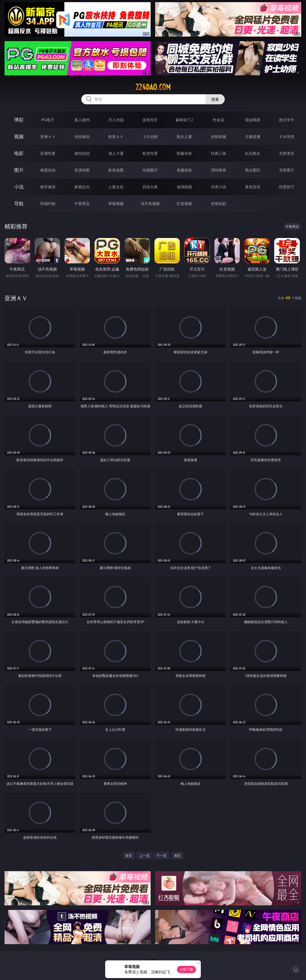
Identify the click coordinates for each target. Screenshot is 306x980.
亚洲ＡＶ (48, 137)
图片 (19, 170)
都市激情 (48, 187)
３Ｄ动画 (150, 137)
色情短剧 (219, 204)
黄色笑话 (253, 187)
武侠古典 (150, 187)
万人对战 (116, 120)
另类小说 (219, 187)
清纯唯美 (219, 170)
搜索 (215, 99)
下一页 (161, 855)
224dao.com (153, 87)
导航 (19, 203)
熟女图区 (253, 170)
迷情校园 (184, 187)
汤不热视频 (150, 204)
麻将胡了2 (184, 120)
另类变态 (287, 153)
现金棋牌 (253, 120)
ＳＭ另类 (287, 137)
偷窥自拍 (48, 170)
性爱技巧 (287, 187)
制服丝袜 (184, 153)
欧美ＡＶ (116, 137)
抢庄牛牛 (287, 120)
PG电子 (48, 120)
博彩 (19, 120)
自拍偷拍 (82, 137)
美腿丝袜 (184, 170)
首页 (129, 855)
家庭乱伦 (82, 187)
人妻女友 (116, 187)
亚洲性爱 (48, 153)
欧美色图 (116, 170)
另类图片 (287, 170)
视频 (19, 136)
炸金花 (219, 120)
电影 (19, 153)
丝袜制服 (219, 137)
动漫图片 (150, 170)
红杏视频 (184, 204)
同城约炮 (48, 204)
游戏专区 (150, 120)
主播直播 (253, 137)
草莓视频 (116, 204)
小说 (19, 187)
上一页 (145, 855)
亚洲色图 (82, 170)
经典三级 (219, 153)
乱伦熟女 (253, 153)
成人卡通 (116, 153)
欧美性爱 (150, 153)
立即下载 (186, 969)
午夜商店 (82, 204)
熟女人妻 (184, 137)
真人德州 (82, 120)
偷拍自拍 (82, 153)
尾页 (177, 855)
